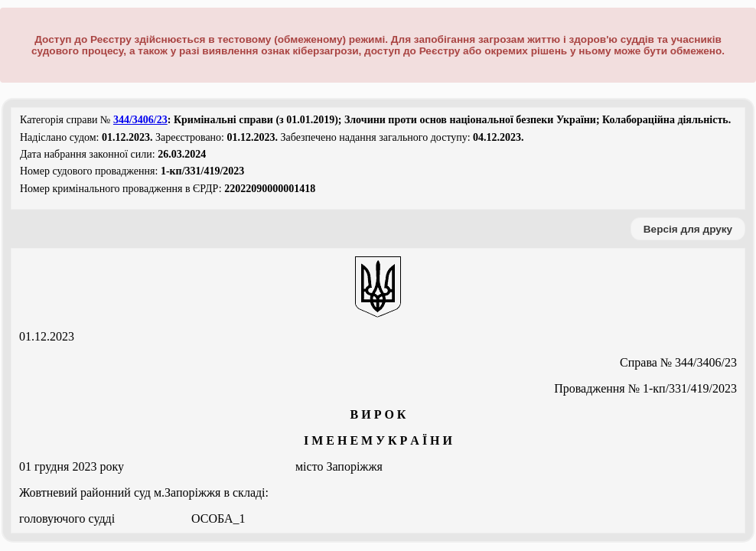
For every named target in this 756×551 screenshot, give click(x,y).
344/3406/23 (140, 120)
